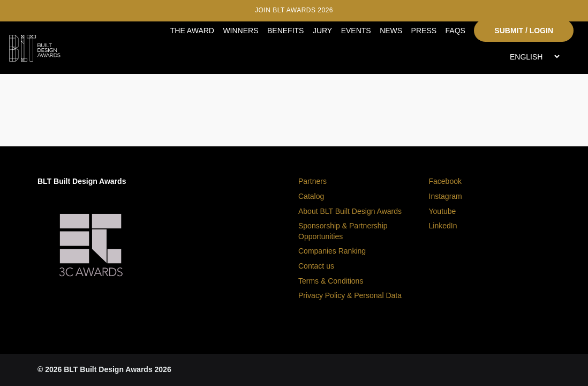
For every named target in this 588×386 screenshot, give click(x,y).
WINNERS (240, 31)
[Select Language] (534, 57)
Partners (312, 181)
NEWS (391, 31)
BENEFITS (285, 31)
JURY (322, 31)
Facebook (445, 181)
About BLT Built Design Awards (350, 211)
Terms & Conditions (331, 281)
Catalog (311, 196)
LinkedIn (443, 226)
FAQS (455, 31)
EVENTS (356, 31)
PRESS (424, 31)
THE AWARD (192, 31)
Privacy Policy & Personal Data (350, 295)
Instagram (446, 196)
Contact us (316, 266)
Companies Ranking (332, 251)
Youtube (443, 211)
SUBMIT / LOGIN (524, 31)
